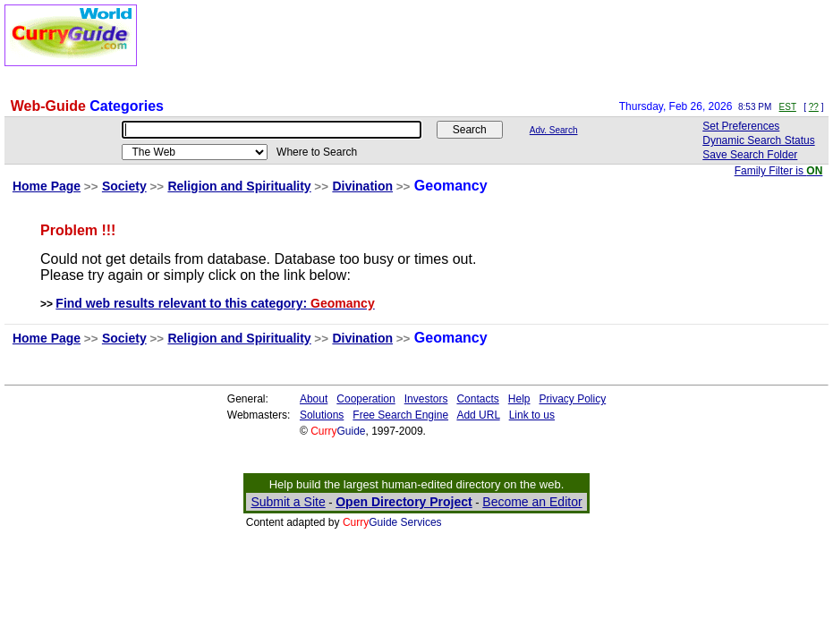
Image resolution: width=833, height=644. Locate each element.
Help (519, 399)
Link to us (532, 415)
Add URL (478, 415)
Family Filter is (779, 171)
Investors (426, 399)
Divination (362, 186)
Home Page (47, 186)
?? (814, 107)
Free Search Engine (400, 415)
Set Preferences (741, 126)
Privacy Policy (573, 399)
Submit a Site (288, 502)
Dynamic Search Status (758, 140)
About (314, 399)
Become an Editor (532, 502)
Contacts (477, 399)
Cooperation (365, 399)
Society (124, 186)
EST (788, 107)
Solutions (322, 415)
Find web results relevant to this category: (215, 303)
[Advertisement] (503, 45)
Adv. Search (554, 130)
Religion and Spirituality (239, 186)
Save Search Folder (750, 155)
